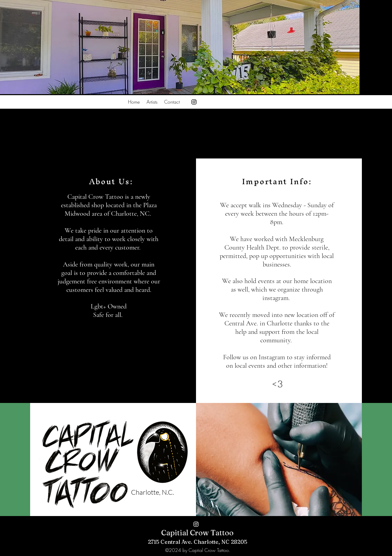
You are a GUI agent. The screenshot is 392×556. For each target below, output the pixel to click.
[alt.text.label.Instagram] (194, 102)
